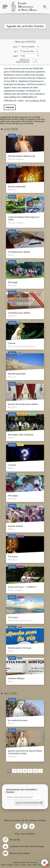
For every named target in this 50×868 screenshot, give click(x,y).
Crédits (23, 865)
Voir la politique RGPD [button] (35, 101)
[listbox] (30, 47)
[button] (29, 803)
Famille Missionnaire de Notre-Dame (20, 118)
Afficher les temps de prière (23, 61)
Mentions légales (7, 865)
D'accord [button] (10, 107)
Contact (17, 865)
